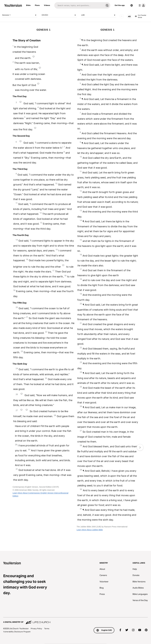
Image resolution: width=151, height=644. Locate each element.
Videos (47, 5)
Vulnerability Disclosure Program (17, 632)
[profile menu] (142, 5)
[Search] (79, 5)
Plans (37, 5)
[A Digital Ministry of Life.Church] (75, 621)
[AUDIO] (122, 16)
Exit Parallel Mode (140, 16)
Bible (28, 5)
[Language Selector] (132, 5)
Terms (47, 629)
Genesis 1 (20, 15)
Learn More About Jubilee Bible (90, 530)
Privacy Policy (36, 629)
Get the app (120, 5)
